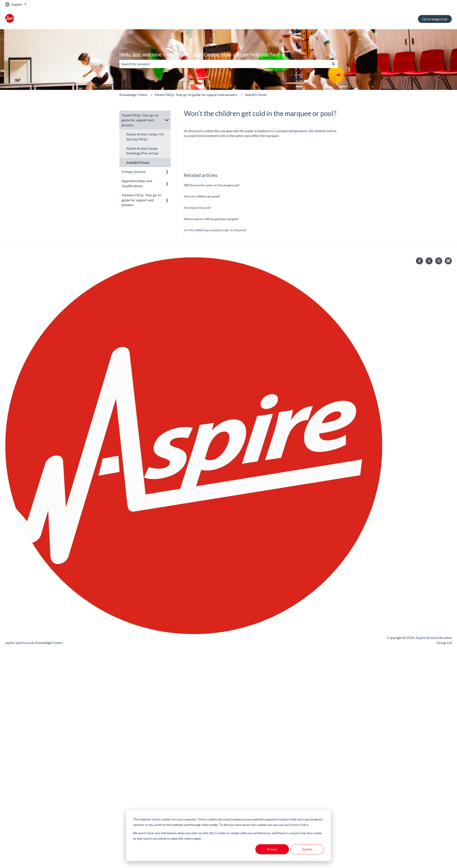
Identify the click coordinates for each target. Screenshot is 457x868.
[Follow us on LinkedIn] (448, 261)
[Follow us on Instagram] (439, 261)
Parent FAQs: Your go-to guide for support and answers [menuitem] (140, 120)
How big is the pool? (198, 208)
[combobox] (224, 64)
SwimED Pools (256, 95)
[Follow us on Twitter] (429, 261)
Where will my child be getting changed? (211, 219)
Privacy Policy (299, 825)
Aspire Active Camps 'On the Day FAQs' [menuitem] (145, 136)
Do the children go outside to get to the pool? (215, 230)
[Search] (333, 64)
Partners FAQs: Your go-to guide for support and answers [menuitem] (141, 200)
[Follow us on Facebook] (419, 261)
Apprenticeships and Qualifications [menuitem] (137, 183)
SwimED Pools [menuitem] (138, 162)
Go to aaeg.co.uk (435, 19)
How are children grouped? (202, 196)
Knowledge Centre (133, 95)
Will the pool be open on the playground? (212, 185)
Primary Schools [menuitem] (134, 172)
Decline (307, 849)
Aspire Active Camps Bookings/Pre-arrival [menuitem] (142, 151)
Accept (272, 849)
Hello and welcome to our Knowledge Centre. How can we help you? (196, 55)
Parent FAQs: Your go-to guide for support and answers (196, 95)
